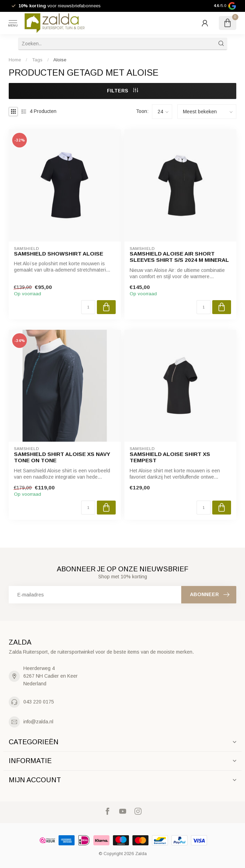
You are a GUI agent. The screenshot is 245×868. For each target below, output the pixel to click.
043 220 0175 (39, 702)
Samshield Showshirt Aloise (59, 254)
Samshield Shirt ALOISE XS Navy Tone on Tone (62, 457)
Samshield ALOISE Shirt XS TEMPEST (170, 457)
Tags (37, 60)
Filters (122, 91)
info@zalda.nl (38, 722)
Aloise (60, 60)
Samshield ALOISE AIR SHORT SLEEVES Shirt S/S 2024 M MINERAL (179, 257)
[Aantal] (88, 307)
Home (15, 60)
